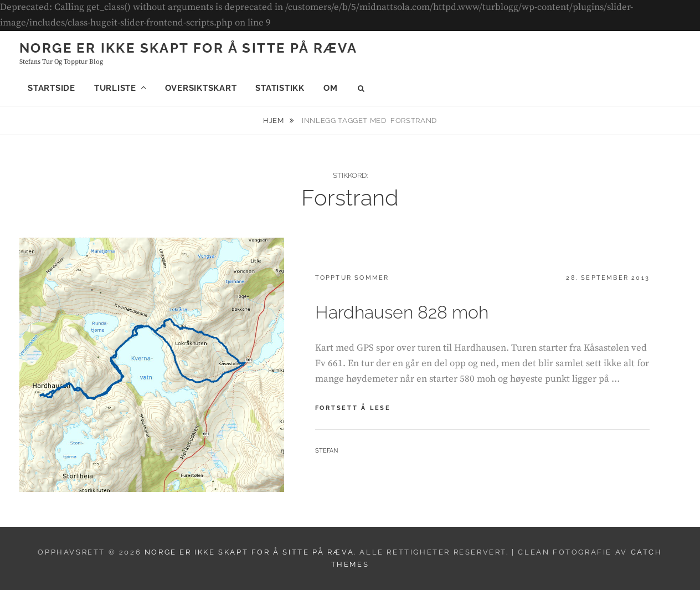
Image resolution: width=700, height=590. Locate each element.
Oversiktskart (201, 88)
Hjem (274, 120)
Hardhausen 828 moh (402, 312)
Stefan (326, 451)
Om (331, 88)
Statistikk (280, 88)
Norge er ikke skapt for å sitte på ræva (189, 48)
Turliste (115, 88)
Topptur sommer (352, 278)
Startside (52, 88)
